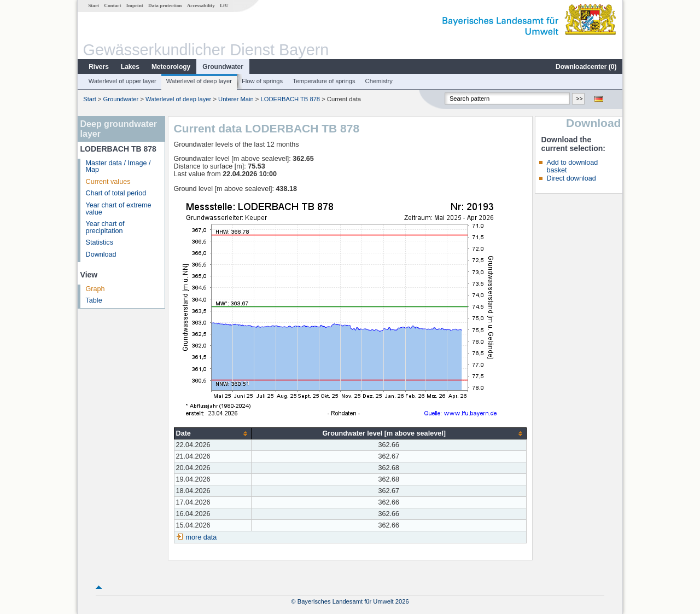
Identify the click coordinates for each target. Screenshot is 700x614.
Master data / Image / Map (118, 167)
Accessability (201, 5)
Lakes (130, 67)
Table (94, 300)
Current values (108, 182)
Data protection (165, 5)
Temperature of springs (324, 81)
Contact (112, 5)
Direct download (571, 178)
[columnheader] (212, 434)
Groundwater (223, 67)
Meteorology (171, 67)
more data (202, 537)
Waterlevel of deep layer (199, 81)
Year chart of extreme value (119, 209)
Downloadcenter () (586, 67)
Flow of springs (262, 81)
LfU (224, 5)
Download (101, 254)
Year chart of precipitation (105, 227)
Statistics (100, 242)
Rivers (99, 67)
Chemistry (379, 81)
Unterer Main (236, 99)
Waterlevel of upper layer (122, 81)
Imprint (135, 5)
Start (94, 5)
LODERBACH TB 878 (290, 99)
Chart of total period (116, 193)
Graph (95, 289)
